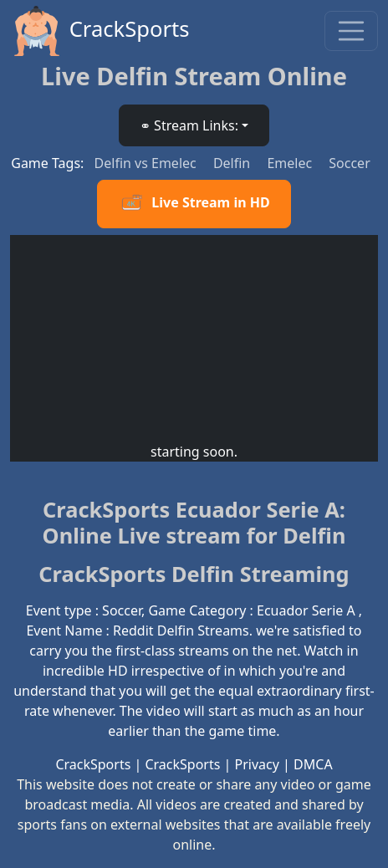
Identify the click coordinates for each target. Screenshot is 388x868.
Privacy (257, 764)
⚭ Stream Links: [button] (189, 125)
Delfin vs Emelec (147, 163)
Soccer (349, 163)
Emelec (291, 163)
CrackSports (100, 31)
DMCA (313, 764)
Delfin (234, 163)
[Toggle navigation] (351, 31)
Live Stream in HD (194, 204)
